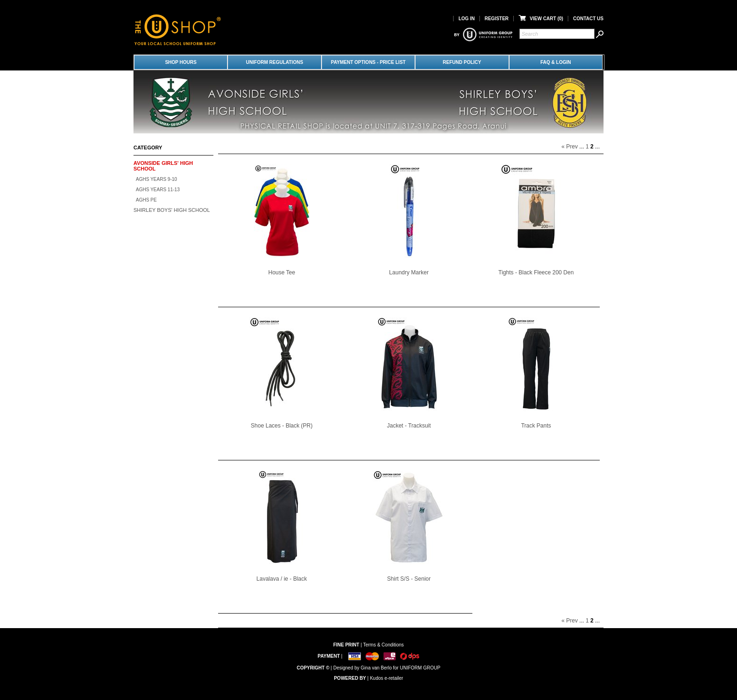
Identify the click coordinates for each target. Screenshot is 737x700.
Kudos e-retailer (387, 678)
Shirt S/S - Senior (409, 579)
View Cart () (541, 19)
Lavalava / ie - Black (282, 579)
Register (497, 19)
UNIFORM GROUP (420, 668)
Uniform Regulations (274, 62)
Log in (466, 19)
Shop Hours (181, 62)
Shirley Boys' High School (172, 210)
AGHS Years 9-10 (157, 179)
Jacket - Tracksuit (409, 426)
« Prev (570, 147)
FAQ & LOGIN (556, 62)
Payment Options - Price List (368, 62)
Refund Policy (462, 62)
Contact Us (588, 19)
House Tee (282, 272)
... (582, 147)
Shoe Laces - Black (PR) (282, 426)
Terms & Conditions (383, 645)
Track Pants (536, 426)
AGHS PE (146, 200)
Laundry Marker (409, 272)
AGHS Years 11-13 (158, 190)
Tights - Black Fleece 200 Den (536, 272)
